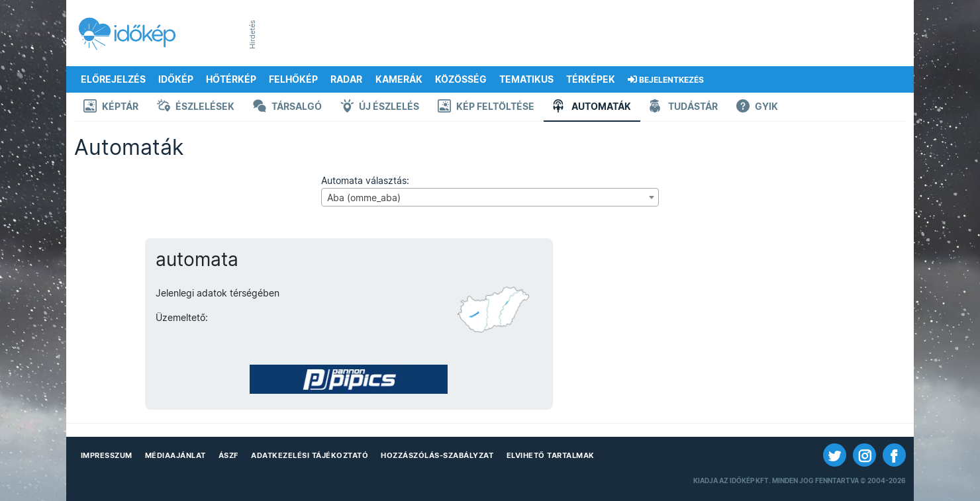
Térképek (591, 79)
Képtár (111, 108)
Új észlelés (380, 108)
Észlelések (196, 108)
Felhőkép (293, 79)
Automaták (592, 108)
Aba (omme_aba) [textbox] (364, 198)
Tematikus (526, 79)
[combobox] (490, 197)
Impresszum (107, 455)
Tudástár (684, 108)
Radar (346, 79)
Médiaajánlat (175, 455)
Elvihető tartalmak (551, 455)
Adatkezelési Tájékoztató (310, 455)
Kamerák (399, 79)
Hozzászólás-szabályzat (437, 455)
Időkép (176, 79)
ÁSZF (228, 455)
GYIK (757, 108)
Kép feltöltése (486, 108)
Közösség (461, 79)
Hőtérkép (231, 79)
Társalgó (287, 108)
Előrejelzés (113, 79)
